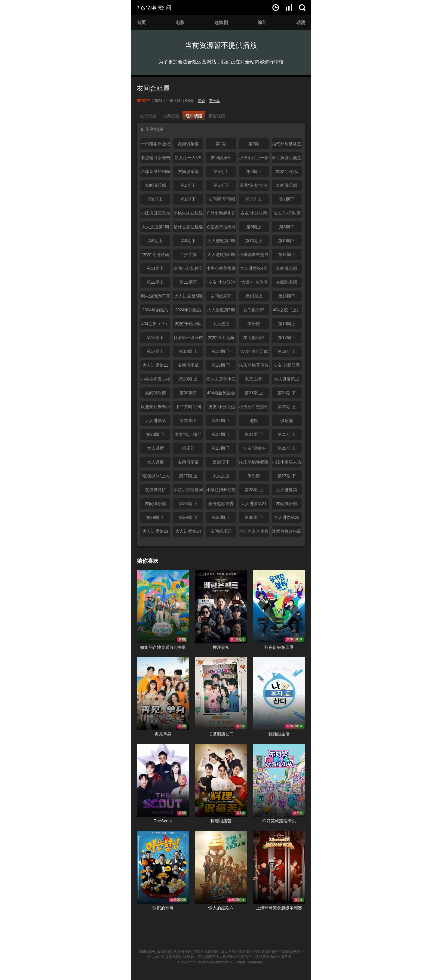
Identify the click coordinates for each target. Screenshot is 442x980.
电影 (180, 22)
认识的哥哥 (163, 908)
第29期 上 (155, 517)
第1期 (221, 144)
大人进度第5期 (188, 296)
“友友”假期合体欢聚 (254, 353)
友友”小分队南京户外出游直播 (254, 214)
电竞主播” (254, 379)
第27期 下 (287, 476)
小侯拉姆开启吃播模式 (221, 491)
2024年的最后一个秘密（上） (155, 311)
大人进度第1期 (155, 227)
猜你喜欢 (148, 561)
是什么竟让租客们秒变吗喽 (188, 228)
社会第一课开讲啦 (188, 339)
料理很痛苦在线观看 (221, 780)
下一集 (214, 101)
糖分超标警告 (221, 504)
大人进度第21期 (254, 505)
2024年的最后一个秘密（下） (188, 311)
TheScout (163, 821)
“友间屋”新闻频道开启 (221, 201)
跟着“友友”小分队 (254, 187)
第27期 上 (188, 476)
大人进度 (221, 324)
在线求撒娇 (155, 490)
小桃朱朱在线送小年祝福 (188, 214)
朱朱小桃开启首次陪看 (254, 367)
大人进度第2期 (221, 241)
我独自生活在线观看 (279, 694)
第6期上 (155, 199)
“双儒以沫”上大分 (155, 477)
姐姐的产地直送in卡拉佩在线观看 (163, 607)
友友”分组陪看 (287, 365)
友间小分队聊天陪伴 (188, 270)
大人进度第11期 (155, 367)
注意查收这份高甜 (287, 533)
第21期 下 (287, 393)
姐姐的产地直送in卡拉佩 (163, 647)
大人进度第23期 (155, 533)
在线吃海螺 (287, 282)
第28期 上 (254, 490)
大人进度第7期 (221, 310)
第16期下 (155, 337)
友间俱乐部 (188, 144)
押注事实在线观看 (221, 607)
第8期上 (254, 227)
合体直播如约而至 (155, 173)
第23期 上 (221, 421)
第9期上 (155, 241)
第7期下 (287, 199)
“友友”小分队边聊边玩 (221, 284)
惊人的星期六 (221, 908)
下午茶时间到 (188, 407)
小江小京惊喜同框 (188, 491)
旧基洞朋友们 (221, 734)
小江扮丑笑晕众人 (155, 214)
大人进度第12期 (287, 381)
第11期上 (287, 254)
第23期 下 (155, 434)
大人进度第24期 (188, 533)
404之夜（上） (287, 310)
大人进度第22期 (287, 519)
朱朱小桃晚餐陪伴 (254, 464)
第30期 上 (221, 517)
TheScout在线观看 (163, 780)
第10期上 (254, 241)
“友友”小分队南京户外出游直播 (155, 256)
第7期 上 (254, 199)
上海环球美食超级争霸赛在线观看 (279, 867)
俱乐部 (254, 324)
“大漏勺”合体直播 (254, 284)
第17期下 (287, 337)
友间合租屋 (153, 88)
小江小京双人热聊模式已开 (287, 464)
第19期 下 (221, 365)
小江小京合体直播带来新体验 (254, 533)
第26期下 (221, 462)
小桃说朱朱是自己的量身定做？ (254, 256)
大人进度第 (155, 421)
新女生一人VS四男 (188, 159)
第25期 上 (287, 434)
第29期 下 (188, 517)
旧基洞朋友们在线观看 (221, 694)
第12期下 (188, 282)
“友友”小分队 (287, 171)
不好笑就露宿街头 (279, 821)
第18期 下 (221, 351)
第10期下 (287, 241)
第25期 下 (221, 448)
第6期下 (188, 199)
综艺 (262, 22)
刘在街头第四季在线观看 (279, 607)
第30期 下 (254, 517)
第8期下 (287, 227)
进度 (254, 421)
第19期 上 (287, 351)
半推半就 (188, 254)
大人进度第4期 (254, 268)
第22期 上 (287, 407)
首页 (141, 22)
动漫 (301, 22)
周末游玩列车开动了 (155, 297)
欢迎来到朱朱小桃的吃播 (155, 408)
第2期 (254, 144)
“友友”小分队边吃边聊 (221, 408)
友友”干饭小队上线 (188, 325)
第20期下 (188, 393)
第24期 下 (254, 434)
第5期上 (188, 185)
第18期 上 (188, 351)
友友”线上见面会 (221, 339)
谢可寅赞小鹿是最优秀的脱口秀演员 (287, 159)
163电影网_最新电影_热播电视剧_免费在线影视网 (178, 952)
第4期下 (254, 171)
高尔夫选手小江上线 (221, 381)
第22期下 (188, 421)
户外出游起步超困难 (221, 214)
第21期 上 (254, 393)
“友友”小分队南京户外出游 (287, 214)
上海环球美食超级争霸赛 (279, 908)
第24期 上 (221, 434)
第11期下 (155, 268)
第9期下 (188, 241)
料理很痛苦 (221, 821)
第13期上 (254, 296)
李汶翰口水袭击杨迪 (155, 159)
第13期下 (287, 296)
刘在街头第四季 (279, 647)
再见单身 (163, 734)
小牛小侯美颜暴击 (221, 270)
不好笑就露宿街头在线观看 (279, 780)
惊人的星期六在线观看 (221, 867)
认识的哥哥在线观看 (163, 867)
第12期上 (155, 282)
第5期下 (221, 185)
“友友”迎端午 (254, 448)
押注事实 (221, 647)
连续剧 (221, 22)
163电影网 (154, 8)
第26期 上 (287, 448)
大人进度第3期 (221, 254)
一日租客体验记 (155, 144)
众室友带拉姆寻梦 (221, 228)
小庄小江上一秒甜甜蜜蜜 (254, 159)
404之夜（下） (155, 324)
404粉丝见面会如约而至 (221, 394)
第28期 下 (188, 504)
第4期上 (221, 171)
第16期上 (287, 324)
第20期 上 (188, 379)
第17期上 (155, 351)
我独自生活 (279, 734)
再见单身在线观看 (163, 694)
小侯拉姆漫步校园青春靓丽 (155, 381)
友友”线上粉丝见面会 (188, 436)
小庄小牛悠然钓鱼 (254, 408)
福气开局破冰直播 (287, 145)
